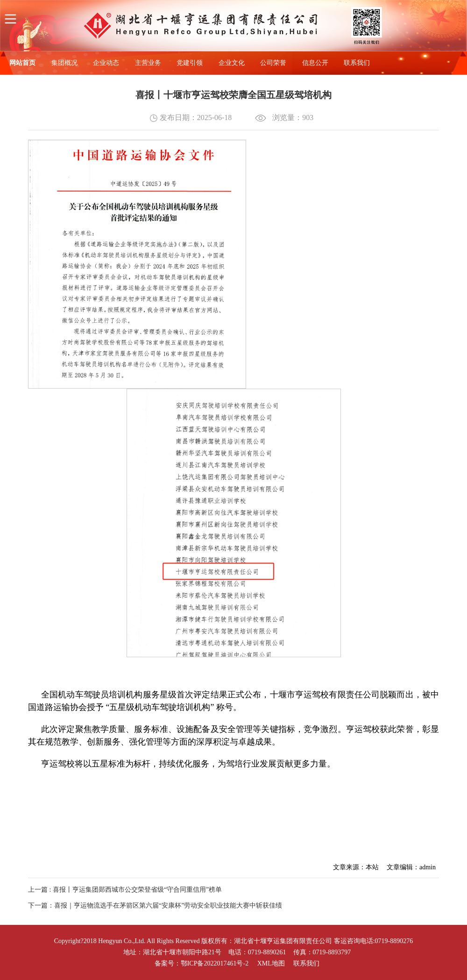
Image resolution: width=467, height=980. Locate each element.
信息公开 (315, 63)
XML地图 (271, 963)
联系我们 (357, 63)
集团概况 (64, 63)
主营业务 (148, 63)
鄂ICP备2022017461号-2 (215, 963)
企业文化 (232, 63)
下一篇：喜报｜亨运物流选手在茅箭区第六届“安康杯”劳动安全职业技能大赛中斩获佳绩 (155, 905)
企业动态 (106, 63)
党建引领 (190, 63)
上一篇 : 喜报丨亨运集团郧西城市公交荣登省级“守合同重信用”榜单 (125, 890)
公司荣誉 (273, 63)
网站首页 (22, 63)
